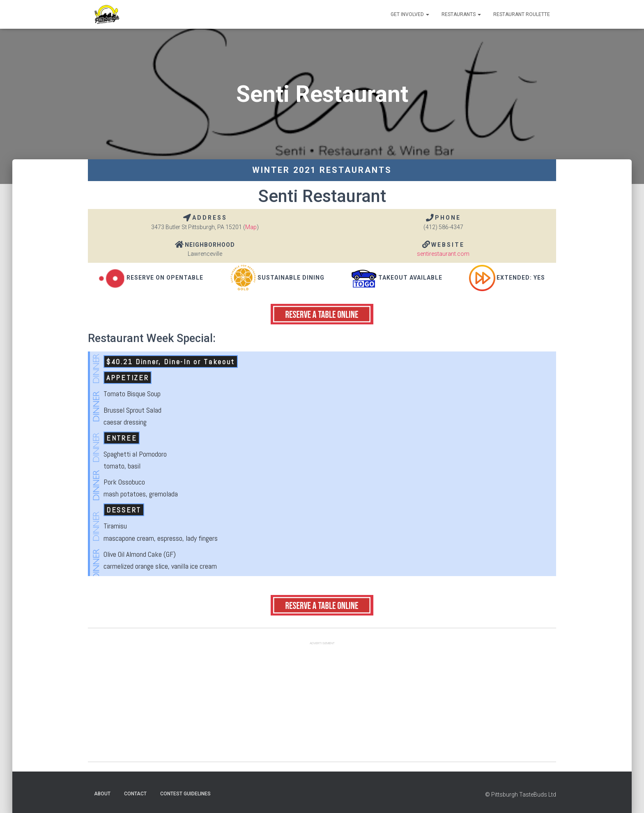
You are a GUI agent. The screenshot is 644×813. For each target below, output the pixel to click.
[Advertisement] (322, 704)
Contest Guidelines (185, 794)
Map (251, 227)
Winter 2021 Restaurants (322, 170)
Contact (135, 794)
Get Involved (410, 14)
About (102, 794)
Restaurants (461, 14)
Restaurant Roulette (522, 14)
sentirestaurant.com (443, 254)
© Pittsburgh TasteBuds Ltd (521, 795)
